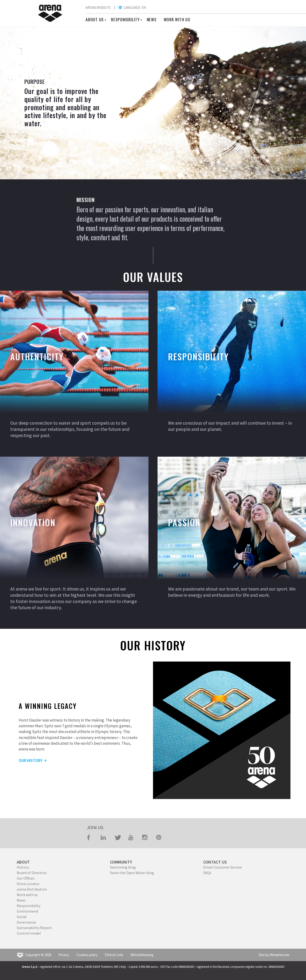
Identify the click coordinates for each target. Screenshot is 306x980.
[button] (105, 19)
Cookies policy (87, 955)
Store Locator (28, 884)
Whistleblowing (142, 955)
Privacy (64, 955)
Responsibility (29, 906)
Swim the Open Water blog (132, 873)
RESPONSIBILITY (125, 19)
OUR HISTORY (33, 761)
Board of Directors (32, 873)
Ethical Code (114, 955)
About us (95, 19)
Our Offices (26, 878)
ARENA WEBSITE (98, 8)
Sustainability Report (34, 928)
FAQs (207, 873)
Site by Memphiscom (274, 955)
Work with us (27, 895)
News (152, 19)
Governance (26, 922)
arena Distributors (32, 889)
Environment (28, 911)
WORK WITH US (177, 19)
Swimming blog (123, 867)
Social (22, 917)
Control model (29, 933)
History (23, 867)
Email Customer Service (223, 867)
